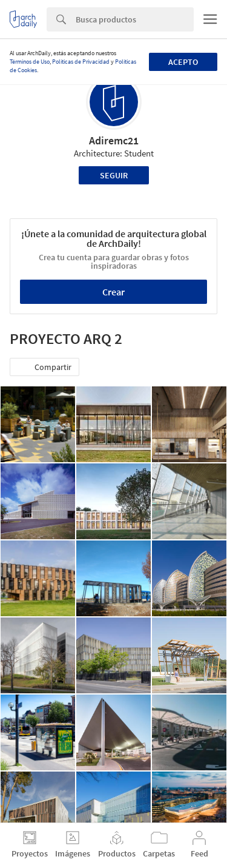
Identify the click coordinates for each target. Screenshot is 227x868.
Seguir (114, 175)
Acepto (183, 62)
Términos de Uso (30, 62)
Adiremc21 (114, 140)
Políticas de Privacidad (81, 62)
